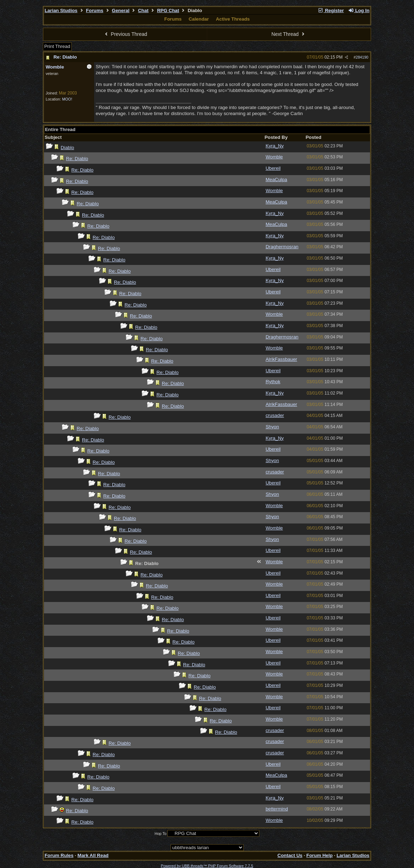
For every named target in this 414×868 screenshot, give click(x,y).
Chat (143, 10)
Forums (95, 10)
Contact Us (290, 855)
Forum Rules (59, 855)
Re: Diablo (65, 57)
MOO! (67, 99)
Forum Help (320, 855)
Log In (359, 10)
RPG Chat (168, 10)
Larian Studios (61, 10)
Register (331, 10)
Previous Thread (125, 34)
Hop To (161, 834)
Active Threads (233, 19)
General (121, 10)
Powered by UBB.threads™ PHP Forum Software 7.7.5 (207, 866)
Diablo (67, 148)
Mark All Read (93, 855)
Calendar (199, 19)
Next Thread (289, 34)
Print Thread (57, 46)
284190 (362, 57)
